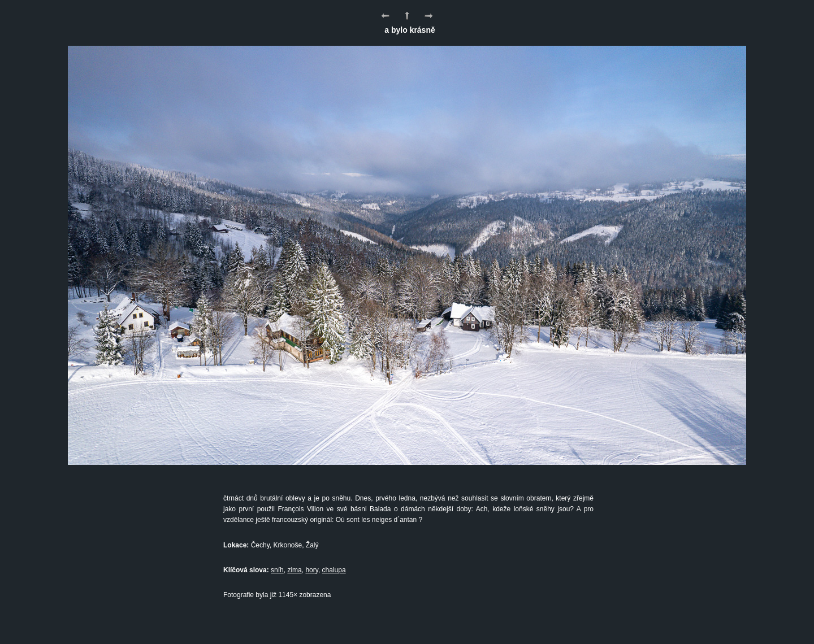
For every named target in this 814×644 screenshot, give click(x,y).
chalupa (334, 570)
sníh (277, 570)
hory (311, 570)
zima (294, 570)
